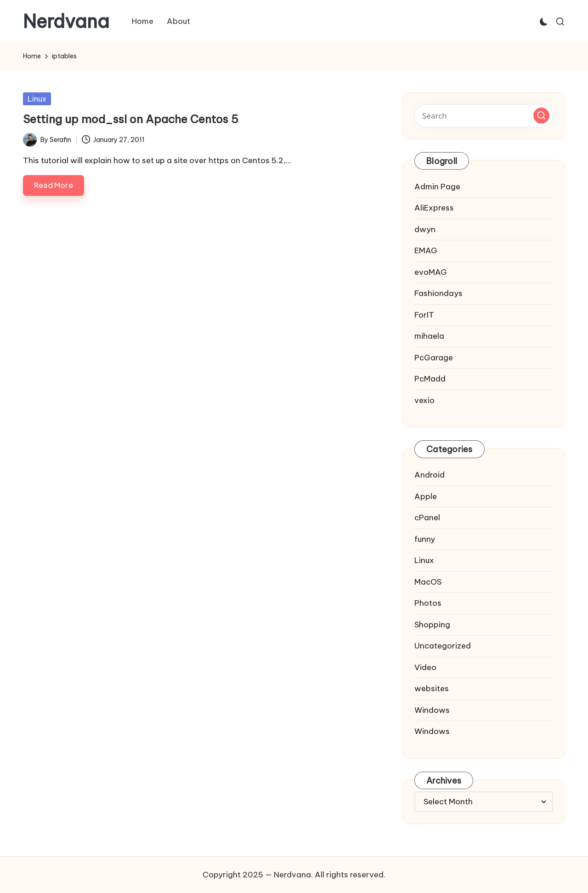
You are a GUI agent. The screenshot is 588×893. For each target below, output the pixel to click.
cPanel (427, 518)
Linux (37, 99)
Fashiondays (438, 293)
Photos (428, 603)
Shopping (432, 625)
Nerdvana (66, 22)
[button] (541, 116)
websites (432, 688)
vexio (424, 400)
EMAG (426, 250)
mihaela (429, 336)
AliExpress (434, 208)
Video (425, 667)
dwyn (425, 229)
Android (430, 475)
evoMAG (431, 272)
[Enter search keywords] (484, 116)
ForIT (424, 315)
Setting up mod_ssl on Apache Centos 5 (131, 119)
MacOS (428, 582)
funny (425, 539)
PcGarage (434, 358)
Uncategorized (443, 646)
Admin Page (437, 187)
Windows (432, 710)
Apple (426, 496)
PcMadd (430, 379)
